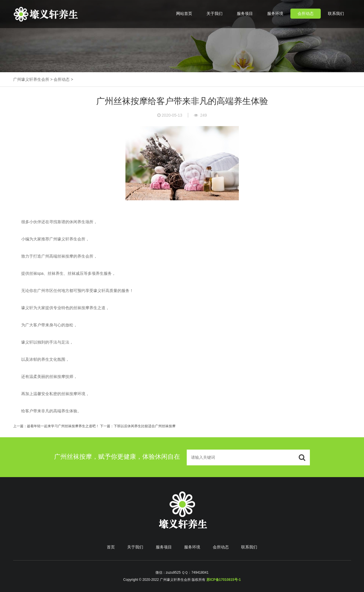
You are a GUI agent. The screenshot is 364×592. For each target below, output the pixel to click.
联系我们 (336, 13)
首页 (111, 547)
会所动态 (306, 13)
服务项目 (245, 13)
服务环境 (275, 13)
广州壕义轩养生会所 (31, 79)
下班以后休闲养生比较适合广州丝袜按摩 (145, 426)
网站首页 (184, 13)
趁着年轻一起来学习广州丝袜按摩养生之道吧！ (63, 426)
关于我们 (215, 13)
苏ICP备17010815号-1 (224, 580)
